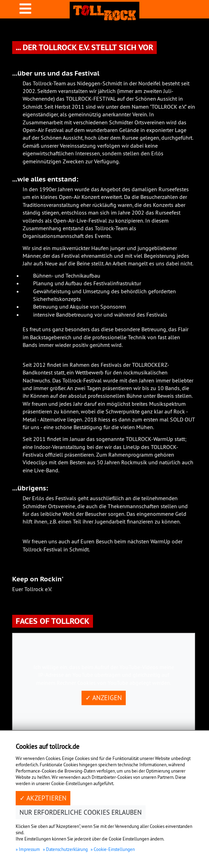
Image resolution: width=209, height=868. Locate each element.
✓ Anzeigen (104, 698)
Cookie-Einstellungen (114, 849)
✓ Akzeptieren (43, 798)
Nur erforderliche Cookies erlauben (81, 812)
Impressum (29, 849)
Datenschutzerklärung (67, 849)
